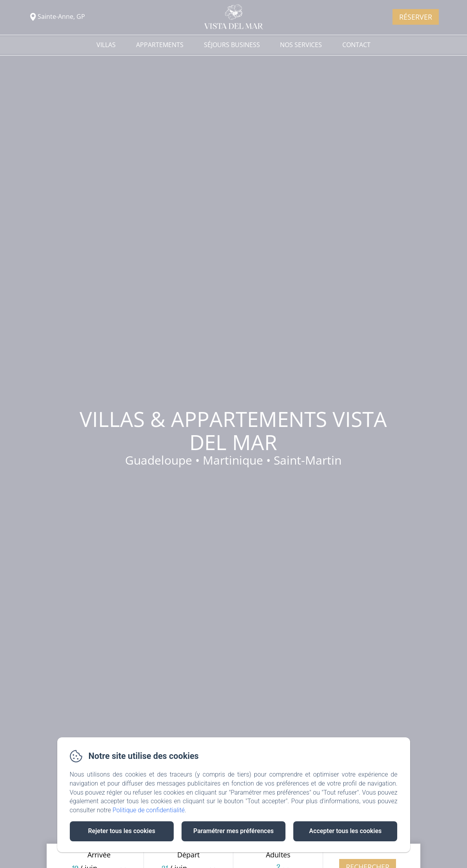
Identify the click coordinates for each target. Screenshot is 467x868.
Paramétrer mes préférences (234, 831)
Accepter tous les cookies (345, 831)
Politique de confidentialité (149, 810)
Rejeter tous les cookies (121, 831)
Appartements (160, 45)
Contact (356, 45)
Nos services (301, 45)
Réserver (416, 17)
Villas (106, 45)
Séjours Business (232, 45)
